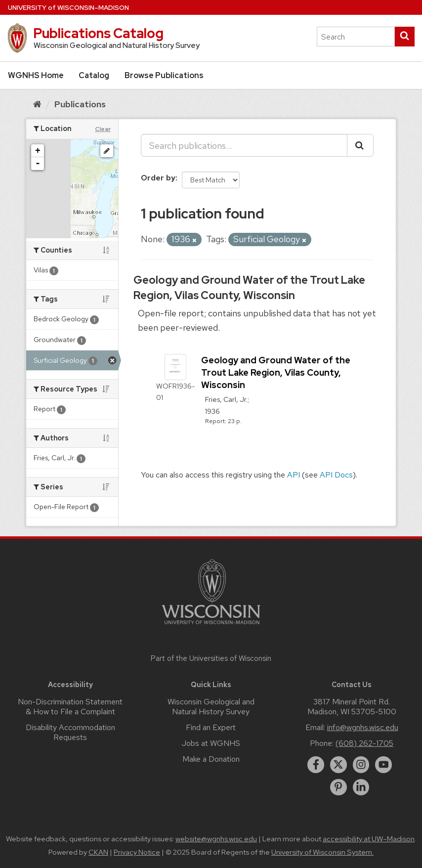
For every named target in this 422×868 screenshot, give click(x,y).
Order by (158, 178)
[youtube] (383, 765)
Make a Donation (211, 759)
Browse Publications (164, 75)
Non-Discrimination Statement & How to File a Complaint (70, 707)
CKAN (98, 852)
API (294, 475)
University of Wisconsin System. (322, 852)
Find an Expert (211, 727)
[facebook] (316, 765)
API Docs (336, 475)
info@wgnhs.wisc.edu (363, 727)
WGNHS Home (36, 75)
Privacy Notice (137, 852)
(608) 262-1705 (364, 743)
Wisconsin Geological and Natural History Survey (211, 707)
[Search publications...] (244, 145)
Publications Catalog (98, 33)
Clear (103, 129)
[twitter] (338, 765)
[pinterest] (338, 787)
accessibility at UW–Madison (369, 839)
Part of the (211, 658)
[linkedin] (361, 787)
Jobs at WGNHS (211, 743)
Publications (80, 104)
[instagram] (361, 765)
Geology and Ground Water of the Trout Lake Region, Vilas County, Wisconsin (249, 288)
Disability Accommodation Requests (70, 732)
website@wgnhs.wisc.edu (216, 839)
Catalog (94, 75)
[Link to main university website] (211, 626)
